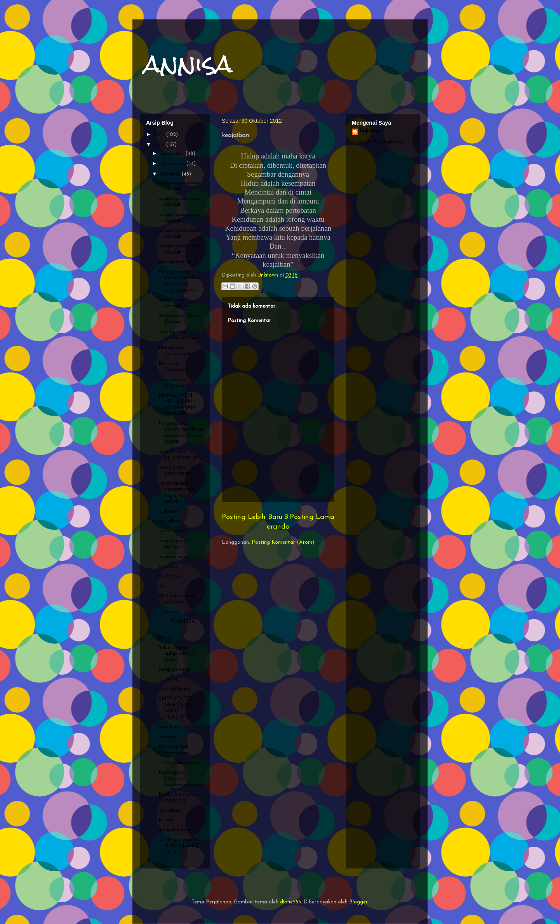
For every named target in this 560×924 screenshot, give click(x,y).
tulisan (166, 820)
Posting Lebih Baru (252, 517)
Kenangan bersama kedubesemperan (181, 778)
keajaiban (170, 521)
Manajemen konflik (180, 262)
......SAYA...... (172, 680)
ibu (162, 586)
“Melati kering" (176, 689)
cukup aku (170, 576)
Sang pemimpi (175, 669)
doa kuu (168, 566)
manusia (168, 727)
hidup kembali (175, 830)
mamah (167, 737)
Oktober (171, 174)
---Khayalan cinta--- (181, 763)
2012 (160, 145)
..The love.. (170, 612)
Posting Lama (312, 517)
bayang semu (174, 557)
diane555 (290, 902)
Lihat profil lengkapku (378, 142)
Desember (173, 154)
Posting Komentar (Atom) (283, 542)
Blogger (358, 902)
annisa (188, 64)
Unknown (370, 131)
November (173, 164)
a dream (168, 511)
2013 (160, 135)
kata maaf (171, 531)
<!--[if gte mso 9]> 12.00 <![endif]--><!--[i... (180, 846)
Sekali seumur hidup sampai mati (177, 654)
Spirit (165, 638)
